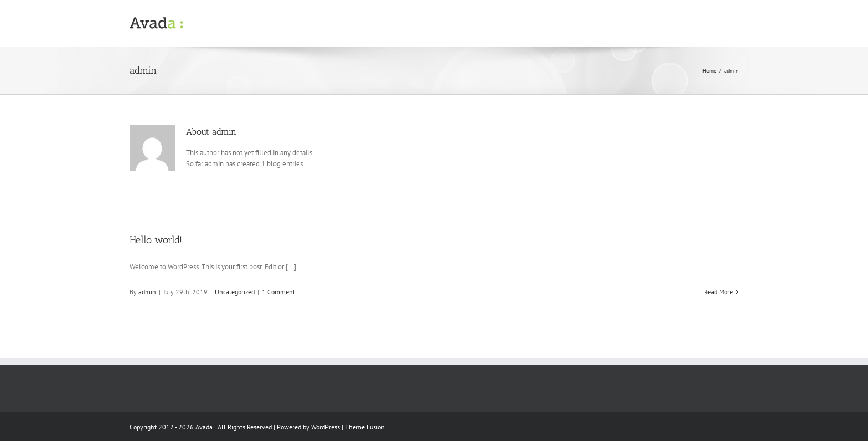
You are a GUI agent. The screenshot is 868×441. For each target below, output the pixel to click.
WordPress (325, 427)
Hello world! (156, 240)
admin (147, 292)
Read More (719, 292)
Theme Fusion (365, 427)
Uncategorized (235, 292)
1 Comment (278, 292)
